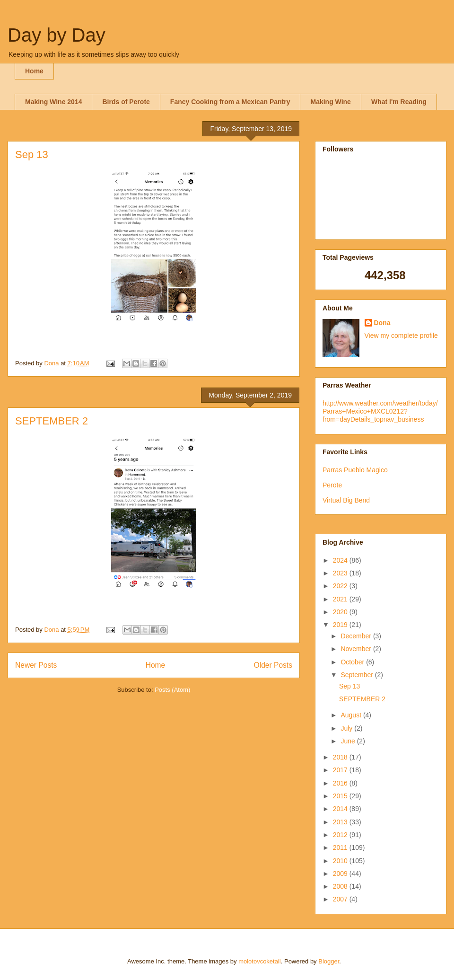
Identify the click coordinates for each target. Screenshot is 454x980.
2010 (341, 861)
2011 (341, 848)
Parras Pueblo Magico (355, 470)
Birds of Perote (126, 102)
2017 (341, 770)
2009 (341, 874)
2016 (341, 783)
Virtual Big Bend (346, 500)
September (358, 675)
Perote (332, 485)
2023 (341, 573)
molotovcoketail (260, 961)
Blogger (329, 961)
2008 (341, 886)
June (349, 741)
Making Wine (330, 102)
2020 (341, 612)
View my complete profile (401, 335)
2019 (341, 625)
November (357, 649)
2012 (341, 835)
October (353, 662)
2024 (341, 560)
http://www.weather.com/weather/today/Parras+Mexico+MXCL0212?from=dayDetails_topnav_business (380, 411)
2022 (341, 586)
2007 (341, 899)
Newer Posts (36, 665)
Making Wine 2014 (53, 102)
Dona (382, 323)
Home (34, 71)
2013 (341, 822)
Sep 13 (32, 155)
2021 (341, 599)
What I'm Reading (399, 102)
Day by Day (57, 35)
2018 (341, 757)
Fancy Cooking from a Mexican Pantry (230, 102)
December (357, 636)
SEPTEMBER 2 (52, 421)
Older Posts (273, 665)
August (352, 715)
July (347, 728)
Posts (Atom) (172, 690)
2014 (341, 809)
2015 (341, 796)
